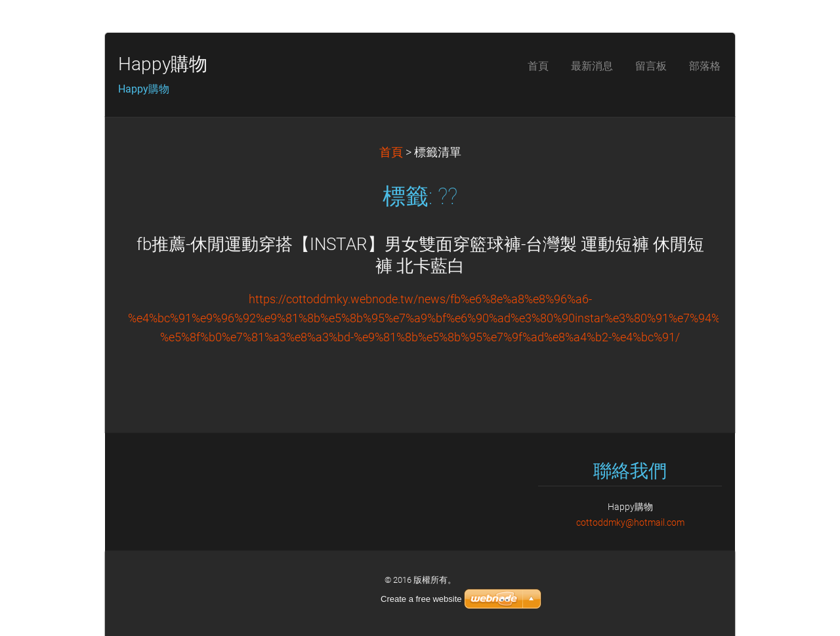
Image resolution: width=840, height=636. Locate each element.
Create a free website (421, 599)
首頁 (391, 152)
